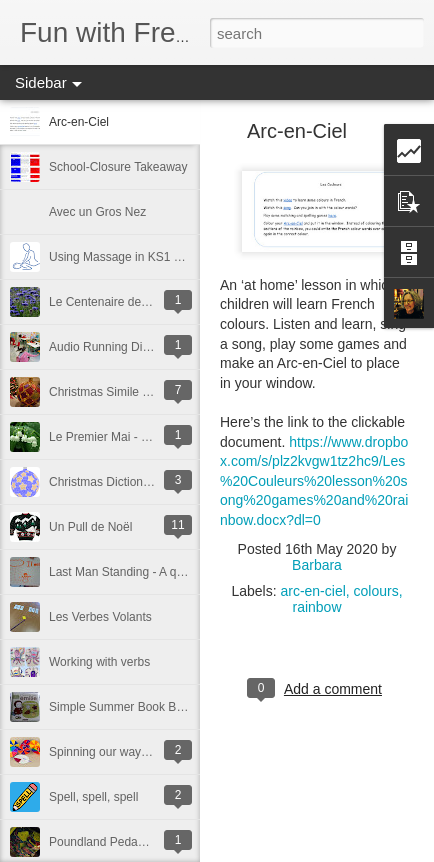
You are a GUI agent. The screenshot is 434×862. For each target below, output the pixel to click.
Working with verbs (99, 662)
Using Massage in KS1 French (130, 257)
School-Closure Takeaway (118, 167)
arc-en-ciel (312, 591)
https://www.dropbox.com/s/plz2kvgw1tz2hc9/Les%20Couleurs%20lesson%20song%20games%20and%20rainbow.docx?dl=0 (314, 481)
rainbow (316, 607)
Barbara (317, 565)
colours (376, 591)
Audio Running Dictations (116, 347)
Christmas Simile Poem (111, 392)
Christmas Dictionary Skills (120, 482)
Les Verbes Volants (100, 617)
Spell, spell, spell (93, 797)
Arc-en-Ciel (79, 122)
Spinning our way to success (125, 752)
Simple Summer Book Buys (122, 707)
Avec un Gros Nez (97, 212)
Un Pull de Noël (90, 527)
